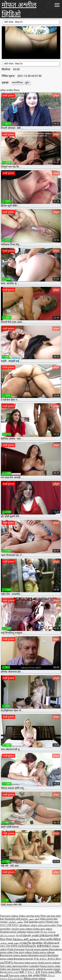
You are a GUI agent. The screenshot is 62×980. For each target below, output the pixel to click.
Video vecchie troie (29, 916)
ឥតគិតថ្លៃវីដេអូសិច (27, 946)
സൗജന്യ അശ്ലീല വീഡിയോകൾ (39, 943)
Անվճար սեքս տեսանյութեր (38, 925)
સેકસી (19, 935)
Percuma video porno (26, 963)
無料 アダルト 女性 (30, 972)
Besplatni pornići (38, 955)
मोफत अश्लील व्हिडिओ (19, 9)
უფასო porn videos (22, 929)
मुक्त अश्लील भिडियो (38, 976)
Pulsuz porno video (50, 966)
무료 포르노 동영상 (45, 959)
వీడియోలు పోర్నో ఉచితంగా (26, 939)
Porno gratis (48, 972)
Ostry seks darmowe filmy (14, 966)
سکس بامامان (16, 922)
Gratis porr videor (43, 929)
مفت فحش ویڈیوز (10, 943)
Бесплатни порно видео (14, 955)
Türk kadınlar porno (34, 922)
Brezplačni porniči (24, 959)
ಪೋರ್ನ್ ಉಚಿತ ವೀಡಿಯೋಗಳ (38, 935)
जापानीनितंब (17, 83)
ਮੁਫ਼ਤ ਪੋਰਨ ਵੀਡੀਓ (9, 946)
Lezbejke (34, 966)
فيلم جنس (34, 919)
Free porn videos (9, 916)
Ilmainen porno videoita (13, 932)
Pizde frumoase (16, 949)
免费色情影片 (44, 946)
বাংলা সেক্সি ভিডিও (9, 925)
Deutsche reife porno (16, 919)
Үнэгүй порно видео (37, 949)
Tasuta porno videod (32, 969)
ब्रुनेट (27, 83)
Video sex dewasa (10, 969)
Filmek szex (52, 922)
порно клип (33, 932)
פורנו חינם (13, 972)
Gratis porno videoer (44, 952)
